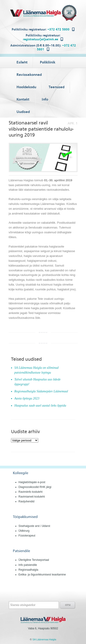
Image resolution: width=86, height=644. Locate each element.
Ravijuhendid (26, 501)
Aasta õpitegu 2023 (27, 398)
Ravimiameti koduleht (32, 497)
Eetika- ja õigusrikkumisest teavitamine (42, 575)
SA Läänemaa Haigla (44, 639)
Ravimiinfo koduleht (31, 492)
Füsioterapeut (27, 536)
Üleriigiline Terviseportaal (34, 560)
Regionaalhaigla (28, 570)
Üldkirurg (24, 531)
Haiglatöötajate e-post (32, 482)
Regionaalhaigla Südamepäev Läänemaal (41, 391)
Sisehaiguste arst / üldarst (34, 526)
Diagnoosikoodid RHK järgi (35, 487)
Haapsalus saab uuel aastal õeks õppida (40, 406)
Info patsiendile (28, 565)
